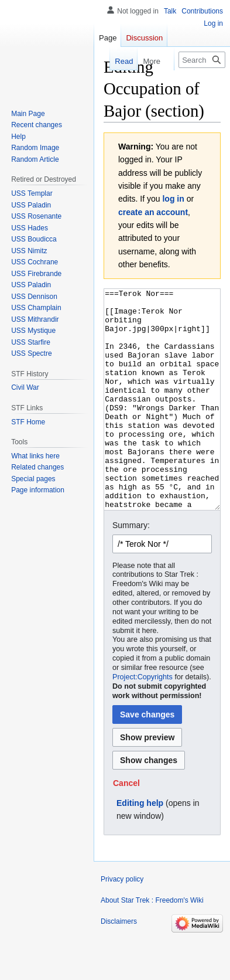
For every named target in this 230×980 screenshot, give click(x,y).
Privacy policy (122, 923)
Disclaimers (119, 965)
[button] (126, 827)
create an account (153, 212)
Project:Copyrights (143, 721)
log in (173, 199)
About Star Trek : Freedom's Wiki (152, 944)
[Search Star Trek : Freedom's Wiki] (202, 60)
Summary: (131, 569)
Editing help (140, 847)
